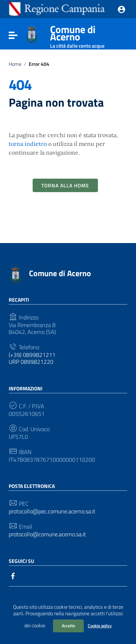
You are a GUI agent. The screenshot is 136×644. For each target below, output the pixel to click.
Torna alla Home (65, 185)
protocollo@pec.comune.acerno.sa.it (52, 511)
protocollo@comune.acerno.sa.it (47, 534)
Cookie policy (100, 626)
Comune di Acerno (87, 35)
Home (15, 64)
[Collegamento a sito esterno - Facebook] (13, 575)
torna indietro (28, 144)
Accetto (68, 626)
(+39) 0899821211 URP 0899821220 (32, 358)
